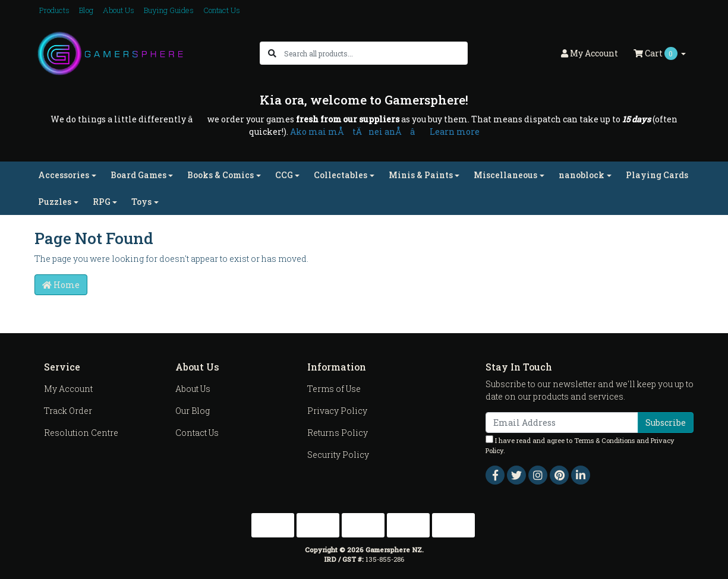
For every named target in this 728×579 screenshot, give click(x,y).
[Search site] (272, 53)
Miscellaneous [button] (505, 175)
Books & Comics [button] (220, 175)
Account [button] (590, 53)
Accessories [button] (64, 175)
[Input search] (375, 53)
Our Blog (193, 411)
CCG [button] (284, 175)
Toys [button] (141, 202)
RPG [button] (102, 202)
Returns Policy (338, 433)
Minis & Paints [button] (421, 175)
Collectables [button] (341, 175)
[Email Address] (562, 423)
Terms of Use (334, 389)
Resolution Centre (81, 433)
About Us (119, 10)
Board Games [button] (138, 175)
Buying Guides (169, 10)
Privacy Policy (337, 411)
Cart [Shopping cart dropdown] (656, 53)
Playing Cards (657, 175)
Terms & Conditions (604, 440)
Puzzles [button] (55, 202)
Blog (86, 10)
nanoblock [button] (582, 175)
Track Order (68, 411)
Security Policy (338, 455)
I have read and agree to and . (580, 445)
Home (61, 285)
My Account (68, 389)
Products (54, 10)
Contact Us (222, 10)
